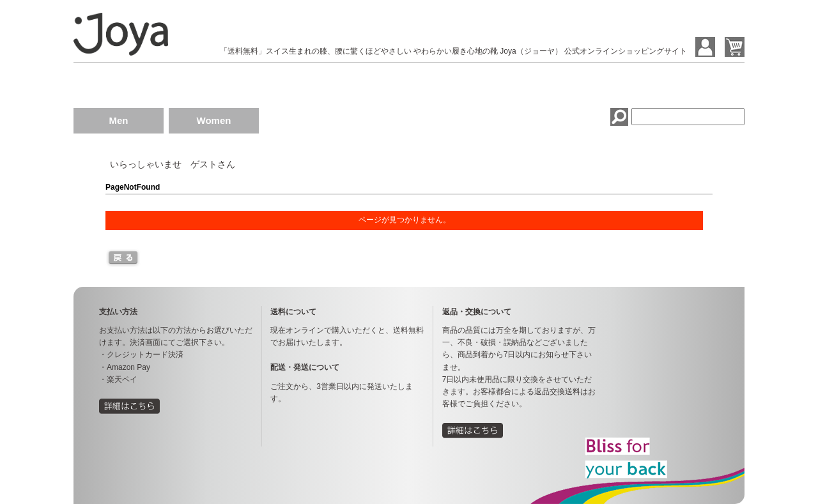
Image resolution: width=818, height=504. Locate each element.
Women (214, 120)
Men (119, 120)
